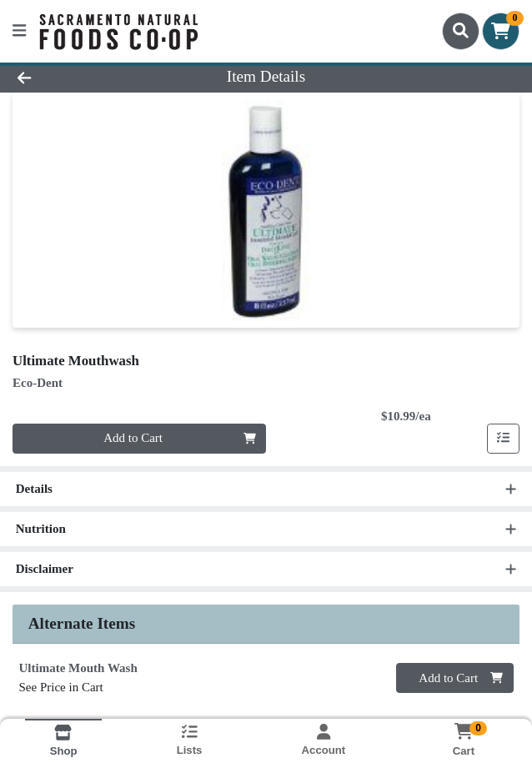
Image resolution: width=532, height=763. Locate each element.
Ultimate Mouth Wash (78, 669)
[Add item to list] (504, 439)
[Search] (461, 31)
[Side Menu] (19, 31)
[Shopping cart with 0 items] (501, 31)
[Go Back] (76, 77)
